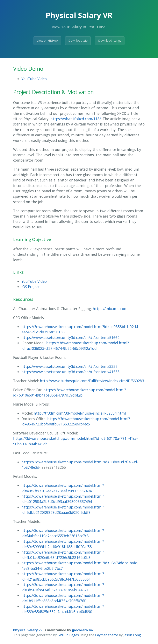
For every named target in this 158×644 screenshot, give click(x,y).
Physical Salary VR (28, 630)
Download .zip (78, 40)
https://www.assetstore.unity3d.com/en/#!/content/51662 (70, 337)
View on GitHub (47, 40)
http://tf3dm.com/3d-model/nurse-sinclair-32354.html (80, 413)
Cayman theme (107, 635)
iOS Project (31, 287)
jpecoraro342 (83, 630)
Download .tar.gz (110, 40)
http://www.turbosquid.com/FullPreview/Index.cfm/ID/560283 (92, 381)
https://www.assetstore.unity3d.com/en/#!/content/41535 (70, 372)
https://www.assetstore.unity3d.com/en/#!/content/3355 (69, 366)
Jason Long (132, 635)
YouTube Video (34, 79)
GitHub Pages (68, 635)
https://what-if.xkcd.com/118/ (76, 119)
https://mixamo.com (110, 309)
